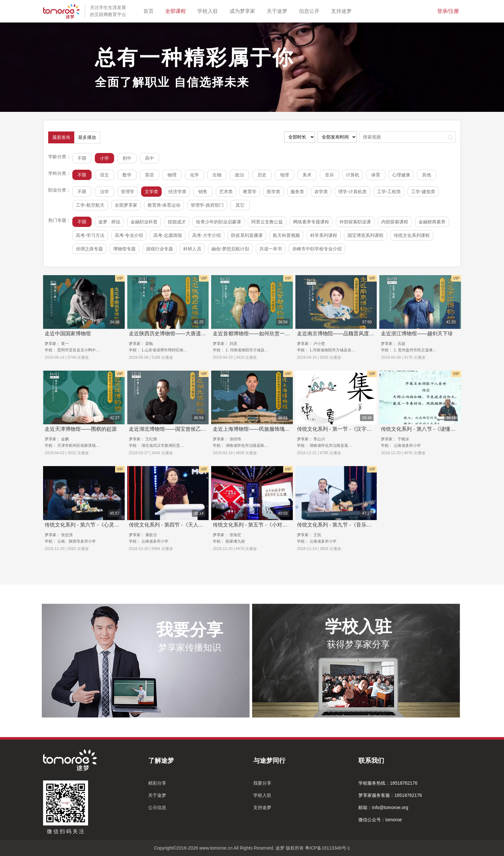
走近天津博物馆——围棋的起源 (81, 429)
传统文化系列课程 (412, 235)
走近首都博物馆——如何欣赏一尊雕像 (256, 333)
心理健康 (401, 175)
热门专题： (59, 220)
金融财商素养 (432, 222)
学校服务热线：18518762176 (388, 783)
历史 (262, 175)
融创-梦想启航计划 (230, 249)
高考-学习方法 (90, 235)
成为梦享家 (244, 10)
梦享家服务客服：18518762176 (390, 795)
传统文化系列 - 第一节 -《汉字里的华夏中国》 (350, 429)
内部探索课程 (395, 222)
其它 (240, 205)
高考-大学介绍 (207, 235)
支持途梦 (343, 10)
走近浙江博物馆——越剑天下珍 (417, 333)
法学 (104, 192)
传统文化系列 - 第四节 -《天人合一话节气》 (179, 525)
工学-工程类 (389, 192)
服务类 (297, 192)
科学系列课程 (324, 235)
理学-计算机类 (352, 192)
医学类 (274, 192)
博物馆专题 (124, 249)
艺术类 (226, 192)
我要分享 (262, 783)
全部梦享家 (126, 205)
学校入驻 (209, 10)
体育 (376, 175)
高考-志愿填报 (168, 235)
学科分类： (59, 173)
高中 (149, 158)
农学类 (321, 192)
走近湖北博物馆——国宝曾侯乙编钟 (170, 429)
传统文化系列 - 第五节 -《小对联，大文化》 (263, 525)
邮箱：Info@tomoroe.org (383, 807)
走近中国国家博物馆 (68, 333)
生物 (217, 175)
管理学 (128, 192)
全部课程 (177, 10)
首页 (150, 10)
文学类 (151, 192)
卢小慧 (319, 344)
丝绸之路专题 (89, 249)
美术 (307, 175)
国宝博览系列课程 (365, 235)
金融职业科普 (144, 222)
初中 (127, 158)
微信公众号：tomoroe (380, 820)
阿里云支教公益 (267, 222)
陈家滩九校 (235, 541)
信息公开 (310, 10)
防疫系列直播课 (247, 235)
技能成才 (177, 222)
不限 (82, 158)
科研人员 (192, 249)
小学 (104, 158)
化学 (194, 175)
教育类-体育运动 (164, 205)
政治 (239, 175)
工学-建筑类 (423, 192)
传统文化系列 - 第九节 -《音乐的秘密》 (342, 525)
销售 (203, 192)
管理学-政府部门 (207, 205)
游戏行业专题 (159, 249)
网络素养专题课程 (311, 222)
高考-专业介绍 (129, 235)
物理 (172, 175)
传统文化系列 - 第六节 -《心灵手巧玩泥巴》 (95, 525)
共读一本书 (271, 249)
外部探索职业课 (355, 222)
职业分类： (59, 190)
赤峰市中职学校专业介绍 (317, 249)
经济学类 (177, 192)
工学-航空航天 (90, 205)
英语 (149, 175)
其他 (427, 175)
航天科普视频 (286, 235)
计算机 (353, 175)
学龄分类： (59, 157)
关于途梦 (278, 10)
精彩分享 (157, 783)
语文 (104, 175)
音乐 (329, 175)
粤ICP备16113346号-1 (328, 848)
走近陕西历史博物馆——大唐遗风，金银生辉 (180, 333)
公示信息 (157, 807)
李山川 (319, 439)
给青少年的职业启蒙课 (219, 222)
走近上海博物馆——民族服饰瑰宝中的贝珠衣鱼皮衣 (272, 429)
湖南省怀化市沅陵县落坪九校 (335, 446)
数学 (127, 175)
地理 (284, 175)
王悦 (317, 535)
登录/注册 (448, 11)
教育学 (250, 192)
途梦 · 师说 (109, 222)
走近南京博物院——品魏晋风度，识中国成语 (348, 333)
